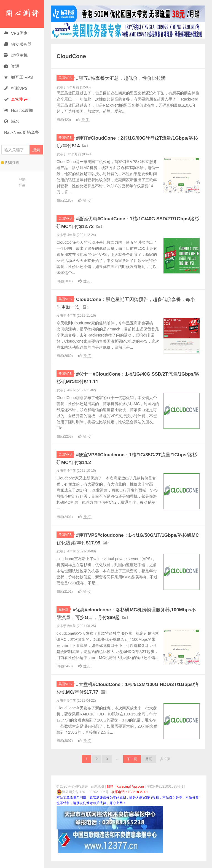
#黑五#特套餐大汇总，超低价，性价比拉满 (134, 78)
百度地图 (97, 793)
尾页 (149, 766)
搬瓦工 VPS (18, 77)
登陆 (22, 180)
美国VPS (66, 78)
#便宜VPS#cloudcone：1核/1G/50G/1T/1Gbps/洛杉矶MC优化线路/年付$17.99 (119, 542)
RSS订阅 (10, 163)
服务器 (64, 616)
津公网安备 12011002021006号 (83, 799)
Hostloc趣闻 (19, 110)
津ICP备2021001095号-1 (165, 793)
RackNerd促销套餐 (22, 132)
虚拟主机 (16, 55)
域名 (12, 121)
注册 (22, 186)
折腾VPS (16, 88)
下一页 (132, 766)
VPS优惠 (16, 33)
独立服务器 (18, 44)
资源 (12, 66)
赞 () (83, 120)
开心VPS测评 (22, 14)
